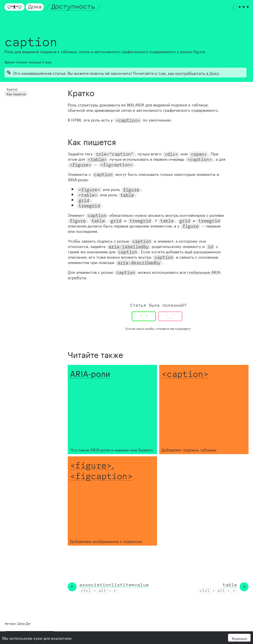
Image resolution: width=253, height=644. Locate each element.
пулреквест (183, 328)
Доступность (73, 7)
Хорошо (239, 638)
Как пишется (15, 93)
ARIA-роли (78, 179)
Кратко (11, 88)
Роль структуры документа (94, 104)
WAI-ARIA (136, 104)
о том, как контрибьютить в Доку (187, 73)
